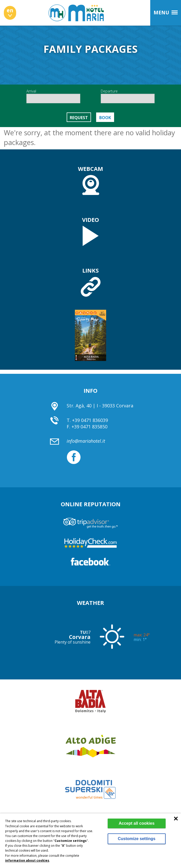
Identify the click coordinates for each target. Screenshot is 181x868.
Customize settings (137, 839)
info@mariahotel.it (86, 441)
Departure (128, 96)
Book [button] (105, 118)
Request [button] (79, 118)
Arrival (53, 96)
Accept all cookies (137, 823)
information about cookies (27, 860)
